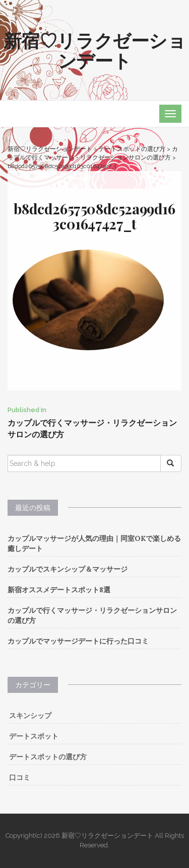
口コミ (20, 777)
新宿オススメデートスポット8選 (59, 590)
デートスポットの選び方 (48, 757)
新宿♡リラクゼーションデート (95, 50)
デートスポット (34, 736)
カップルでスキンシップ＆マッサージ (68, 569)
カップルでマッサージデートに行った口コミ (78, 641)
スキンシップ (30, 716)
